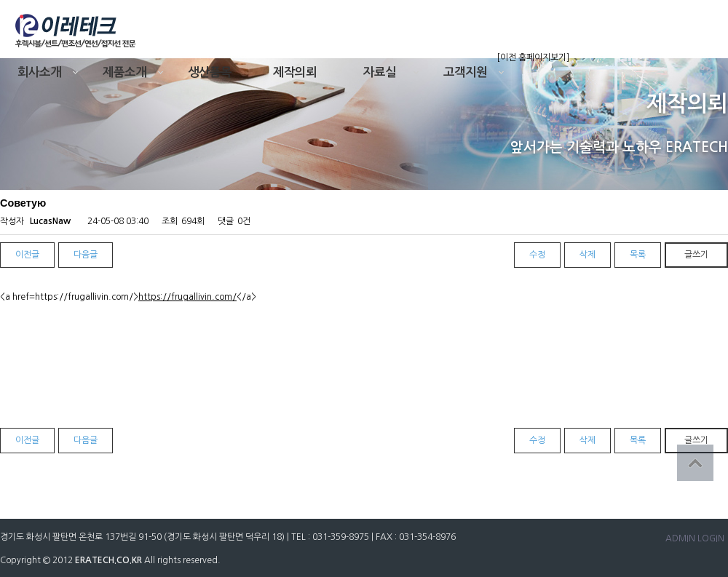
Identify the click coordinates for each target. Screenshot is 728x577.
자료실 (380, 72)
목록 (638, 255)
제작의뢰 (295, 72)
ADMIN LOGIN (695, 538)
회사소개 (39, 72)
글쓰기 (696, 255)
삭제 (587, 255)
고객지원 (465, 72)
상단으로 (695, 463)
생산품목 (210, 72)
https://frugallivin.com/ (187, 297)
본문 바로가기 (0, 0)
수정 (537, 255)
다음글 (86, 255)
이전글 (27, 255)
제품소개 (124, 72)
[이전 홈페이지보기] (533, 57)
